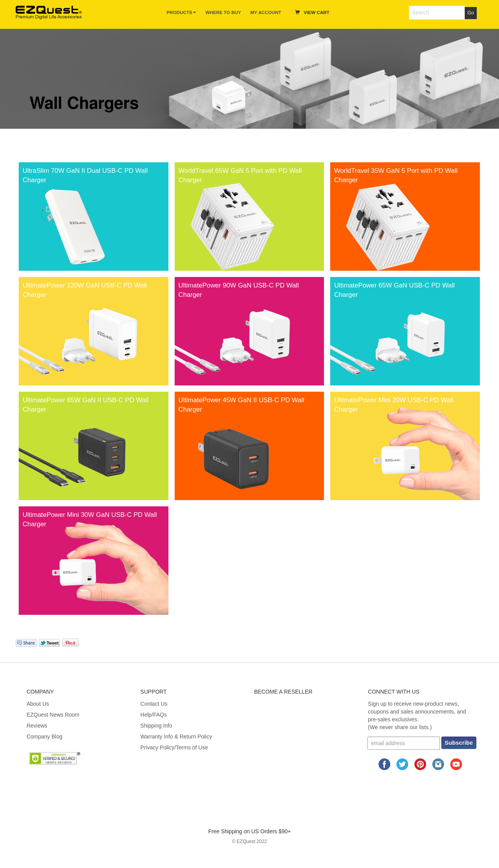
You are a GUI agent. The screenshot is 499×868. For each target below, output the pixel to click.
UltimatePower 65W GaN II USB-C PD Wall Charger (86, 405)
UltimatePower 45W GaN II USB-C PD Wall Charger (242, 405)
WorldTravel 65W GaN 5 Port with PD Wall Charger (240, 175)
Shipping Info (156, 726)
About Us (38, 704)
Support (153, 692)
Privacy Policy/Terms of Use (174, 747)
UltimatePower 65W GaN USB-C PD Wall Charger (394, 290)
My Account (266, 12)
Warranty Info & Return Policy (176, 737)
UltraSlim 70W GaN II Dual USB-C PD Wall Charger (85, 175)
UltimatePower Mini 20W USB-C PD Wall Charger (394, 405)
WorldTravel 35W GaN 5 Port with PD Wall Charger (396, 175)
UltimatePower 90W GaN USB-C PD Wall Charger (239, 290)
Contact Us (154, 704)
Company (40, 692)
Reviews (37, 726)
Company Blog (44, 737)
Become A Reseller (283, 692)
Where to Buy (223, 12)
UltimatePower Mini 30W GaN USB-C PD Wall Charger (90, 519)
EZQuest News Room (53, 715)
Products (181, 12)
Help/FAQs (154, 715)
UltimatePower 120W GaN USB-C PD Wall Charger (85, 290)
